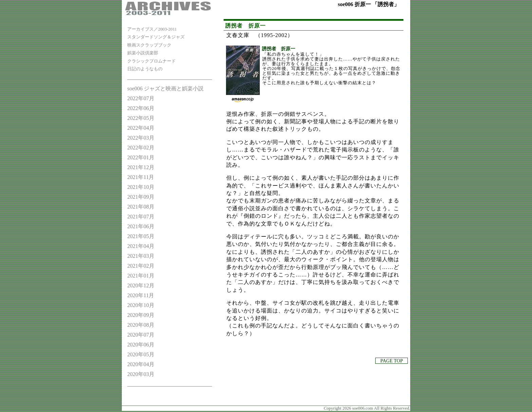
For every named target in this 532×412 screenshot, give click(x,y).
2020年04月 (141, 364)
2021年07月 (141, 217)
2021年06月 (141, 226)
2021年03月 (141, 256)
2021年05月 (141, 236)
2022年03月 (141, 138)
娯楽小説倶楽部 (143, 53)
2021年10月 (141, 187)
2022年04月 (141, 128)
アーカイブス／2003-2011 (152, 29)
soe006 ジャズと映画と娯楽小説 (165, 88)
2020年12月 (141, 285)
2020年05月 (141, 354)
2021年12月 (141, 167)
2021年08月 (141, 207)
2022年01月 (141, 157)
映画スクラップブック (149, 45)
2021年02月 (141, 266)
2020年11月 (141, 295)
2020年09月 (141, 315)
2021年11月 (141, 177)
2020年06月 (141, 345)
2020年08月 (141, 325)
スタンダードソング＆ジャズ (156, 37)
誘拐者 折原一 (279, 49)
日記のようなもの (145, 69)
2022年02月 (141, 148)
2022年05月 (141, 118)
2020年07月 (141, 335)
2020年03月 (141, 374)
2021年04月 (141, 246)
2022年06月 (141, 108)
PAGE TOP (392, 361)
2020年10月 (141, 305)
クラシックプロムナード (151, 61)
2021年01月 (141, 276)
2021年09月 (141, 197)
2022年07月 (141, 98)
